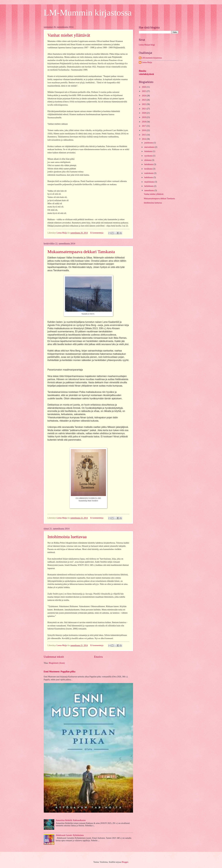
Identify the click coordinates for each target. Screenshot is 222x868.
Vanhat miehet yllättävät (69, 35)
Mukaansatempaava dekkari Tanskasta (81, 252)
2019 (144, 117)
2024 (144, 96)
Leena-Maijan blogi (147, 45)
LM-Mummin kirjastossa (88, 13)
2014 (144, 139)
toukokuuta (149, 173)
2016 (144, 130)
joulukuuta (149, 143)
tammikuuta (149, 190)
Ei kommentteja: (97, 233)
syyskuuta (149, 156)
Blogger (125, 862)
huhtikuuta (149, 177)
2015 (144, 135)
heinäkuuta (149, 164)
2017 (144, 126)
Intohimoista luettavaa (67, 537)
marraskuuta (150, 147)
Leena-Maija (147, 62)
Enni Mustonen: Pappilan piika (60, 672)
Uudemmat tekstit (54, 657)
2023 (144, 100)
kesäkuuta (149, 169)
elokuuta (148, 160)
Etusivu (98, 657)
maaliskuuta (149, 182)
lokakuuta (149, 151)
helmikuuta (149, 186)
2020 (144, 113)
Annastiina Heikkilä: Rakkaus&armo (71, 820)
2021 (144, 109)
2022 (144, 104)
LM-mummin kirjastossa (152, 58)
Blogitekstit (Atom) (57, 663)
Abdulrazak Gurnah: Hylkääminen (70, 835)
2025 (144, 91)
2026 (144, 87)
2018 (144, 122)
